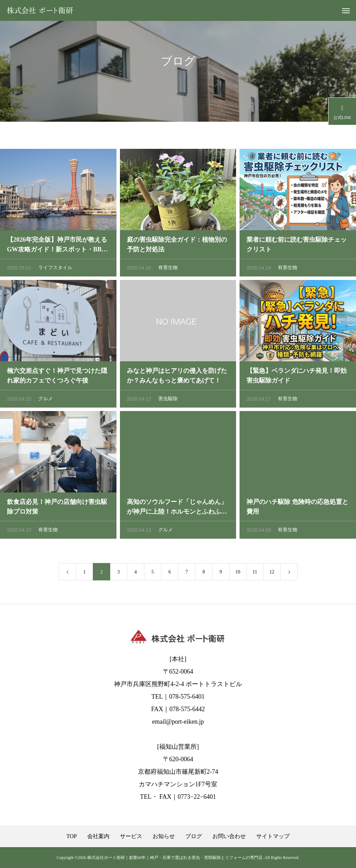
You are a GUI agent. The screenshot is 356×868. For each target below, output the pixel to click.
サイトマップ (273, 836)
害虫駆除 (168, 400)
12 (272, 573)
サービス (131, 836)
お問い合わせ (229, 836)
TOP (72, 836)
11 (255, 573)
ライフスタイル (55, 269)
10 (238, 573)
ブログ (194, 836)
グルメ (46, 400)
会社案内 (98, 836)
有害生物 (168, 269)
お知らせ (164, 836)
